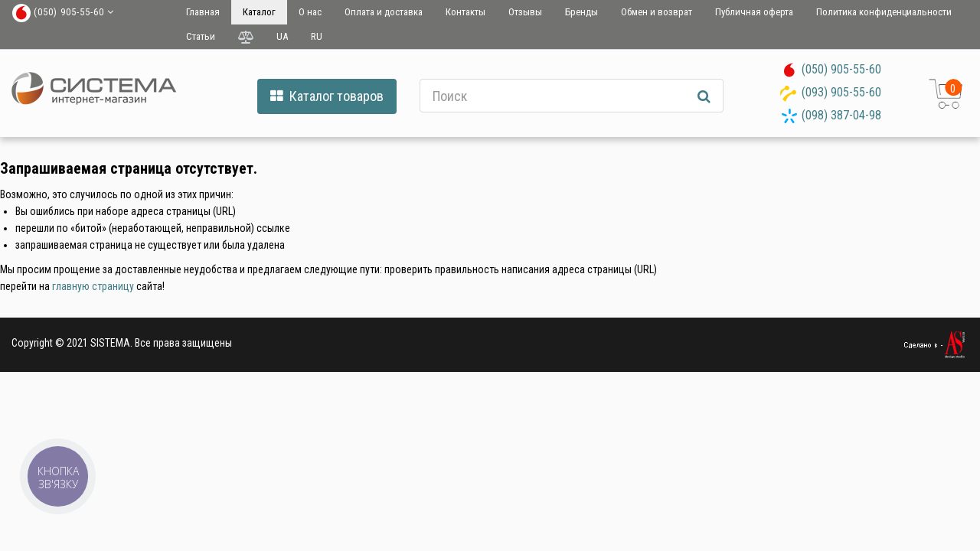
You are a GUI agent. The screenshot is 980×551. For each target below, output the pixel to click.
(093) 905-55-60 (841, 92)
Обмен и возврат (657, 12)
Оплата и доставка (384, 12)
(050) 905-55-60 (841, 69)
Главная (203, 12)
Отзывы (525, 12)
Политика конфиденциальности (884, 12)
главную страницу (93, 286)
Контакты (465, 12)
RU (317, 36)
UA (282, 36)
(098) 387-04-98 (841, 115)
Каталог (259, 12)
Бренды (581, 12)
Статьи (201, 36)
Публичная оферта (754, 12)
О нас (310, 12)
